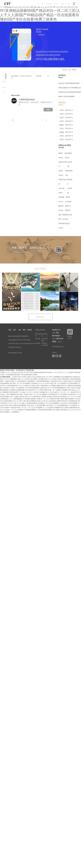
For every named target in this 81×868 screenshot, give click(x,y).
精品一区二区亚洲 (24, 379)
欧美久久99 (41, 401)
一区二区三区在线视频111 (36, 408)
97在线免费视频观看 (59, 388)
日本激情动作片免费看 (39, 397)
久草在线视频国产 (54, 403)
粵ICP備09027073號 (15, 353)
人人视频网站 (14, 412)
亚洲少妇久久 (32, 405)
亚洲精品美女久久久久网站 (48, 379)
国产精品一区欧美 (23, 394)
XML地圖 (22, 336)
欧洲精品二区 (43, 403)
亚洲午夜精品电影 (63, 379)
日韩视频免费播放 (30, 410)
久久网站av (26, 386)
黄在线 (22, 397)
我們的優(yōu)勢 (49, 4)
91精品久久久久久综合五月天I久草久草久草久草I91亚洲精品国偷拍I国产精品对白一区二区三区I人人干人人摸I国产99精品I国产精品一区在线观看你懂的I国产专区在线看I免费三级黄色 (40, 13)
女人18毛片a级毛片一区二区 (56, 392)
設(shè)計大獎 (63, 83)
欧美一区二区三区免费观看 (39, 394)
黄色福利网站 (41, 405)
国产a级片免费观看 (30, 401)
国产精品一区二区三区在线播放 (20, 383)
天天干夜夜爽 (63, 394)
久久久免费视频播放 (16, 399)
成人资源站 (56, 410)
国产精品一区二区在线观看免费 (57, 405)
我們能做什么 (56, 4)
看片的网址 (34, 379)
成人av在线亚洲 (51, 401)
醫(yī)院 (61, 206)
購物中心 (61, 96)
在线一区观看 (14, 397)
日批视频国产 (31, 381)
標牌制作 (68, 210)
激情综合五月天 (46, 388)
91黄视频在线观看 (29, 399)
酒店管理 (68, 4)
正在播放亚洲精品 (32, 403)
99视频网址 (57, 377)
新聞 (27, 336)
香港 (24, 330)
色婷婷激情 (44, 386)
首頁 (38, 4)
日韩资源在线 (53, 394)
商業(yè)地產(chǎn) (65, 88)
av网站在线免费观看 (20, 405)
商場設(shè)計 (63, 92)
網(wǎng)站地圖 (14, 336)
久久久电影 (21, 403)
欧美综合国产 (14, 392)
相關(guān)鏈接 (40, 330)
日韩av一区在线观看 (17, 388)
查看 (48, 110)
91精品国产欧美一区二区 (18, 408)
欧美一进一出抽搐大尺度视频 (58, 390)
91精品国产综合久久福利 (59, 381)
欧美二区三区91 (47, 377)
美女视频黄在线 (67, 377)
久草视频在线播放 (55, 386)
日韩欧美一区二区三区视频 (45, 399)
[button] (6, 434)
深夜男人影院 (35, 386)
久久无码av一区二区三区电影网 (13, 410)
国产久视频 (65, 408)
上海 (19, 330)
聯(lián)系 (63, 4)
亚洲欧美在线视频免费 (17, 390)
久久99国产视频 (42, 390)
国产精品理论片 (31, 390)
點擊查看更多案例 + (40, 317)
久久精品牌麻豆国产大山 (13, 386)
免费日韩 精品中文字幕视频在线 (67, 401)
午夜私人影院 (26, 377)
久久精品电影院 (21, 381)
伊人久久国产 (18, 401)
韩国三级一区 (55, 383)
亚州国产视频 (59, 399)
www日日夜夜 (37, 377)
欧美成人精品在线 (53, 397)
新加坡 (30, 330)
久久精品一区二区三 (26, 392)
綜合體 (61, 210)
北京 (15, 330)
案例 (42, 4)
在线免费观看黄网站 (43, 381)
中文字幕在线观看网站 (32, 388)
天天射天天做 (17, 377)
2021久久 (28, 397)
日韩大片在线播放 (40, 392)
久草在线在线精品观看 (44, 410)
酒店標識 (38, 339)
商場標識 (38, 343)
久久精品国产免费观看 (53, 408)
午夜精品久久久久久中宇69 (40, 383)
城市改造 (67, 96)
